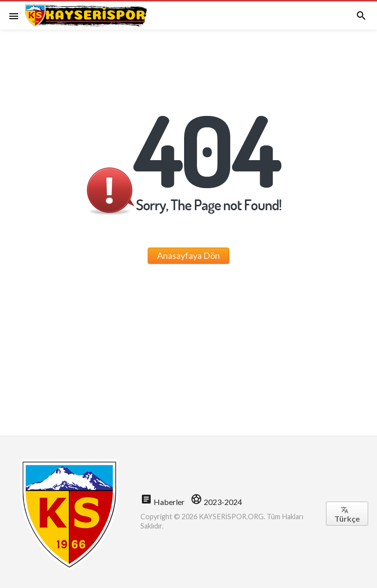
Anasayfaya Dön (188, 255)
